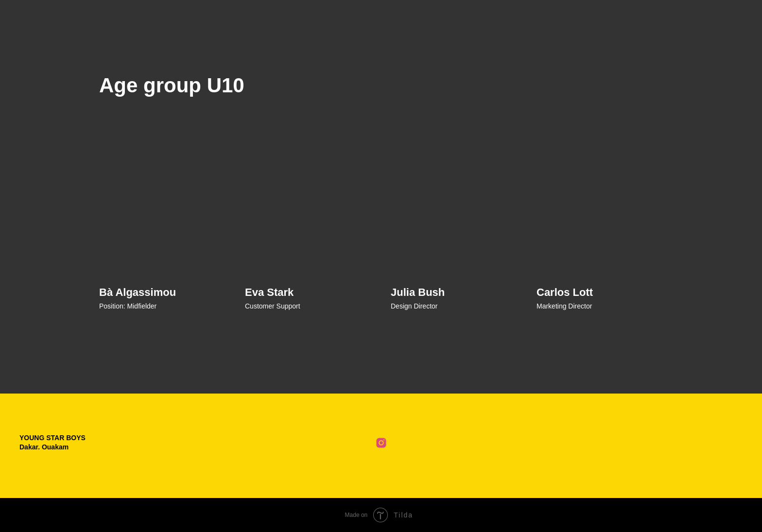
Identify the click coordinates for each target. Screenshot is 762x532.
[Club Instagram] (381, 443)
